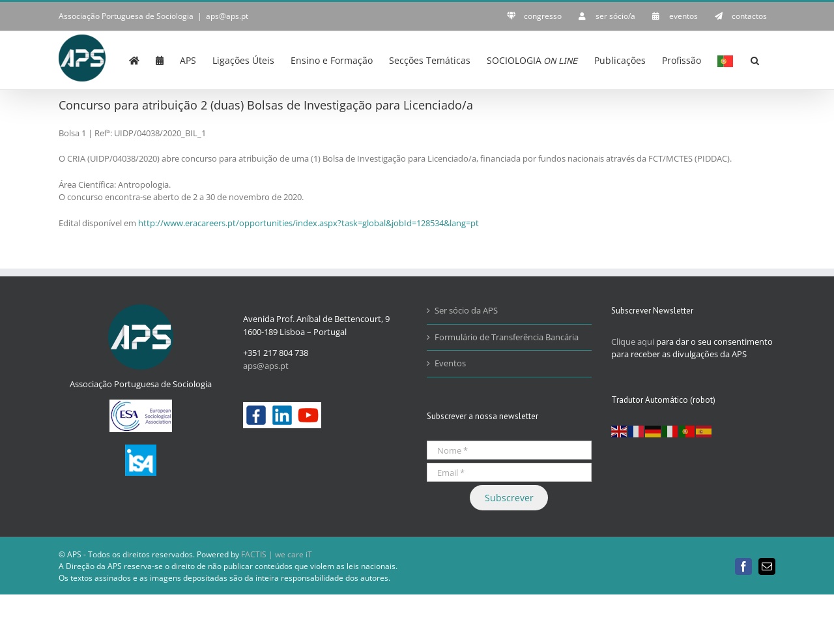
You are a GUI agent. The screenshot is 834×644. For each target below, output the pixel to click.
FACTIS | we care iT (277, 554)
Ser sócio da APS (466, 310)
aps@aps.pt (227, 16)
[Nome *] (509, 450)
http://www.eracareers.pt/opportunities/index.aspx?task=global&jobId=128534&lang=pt (309, 223)
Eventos (450, 363)
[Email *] (509, 472)
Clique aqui (633, 342)
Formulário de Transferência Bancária (507, 337)
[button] (755, 59)
